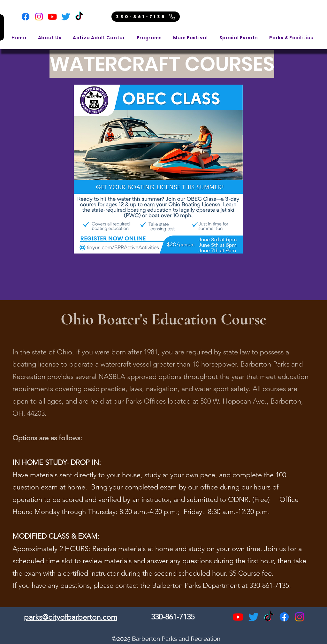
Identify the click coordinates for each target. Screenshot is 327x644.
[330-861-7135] (146, 17)
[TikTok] (79, 17)
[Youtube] (52, 17)
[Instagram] (39, 17)
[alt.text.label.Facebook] (284, 617)
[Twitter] (66, 17)
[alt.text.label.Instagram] (300, 617)
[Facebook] (26, 17)
